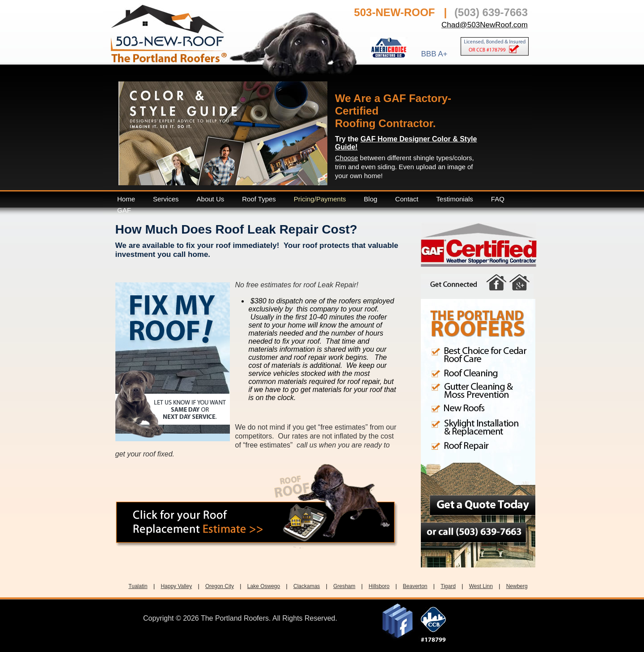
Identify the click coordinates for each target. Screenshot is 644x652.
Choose (347, 158)
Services (166, 199)
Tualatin (138, 586)
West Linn (481, 586)
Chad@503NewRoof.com (485, 25)
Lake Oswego (264, 586)
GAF (124, 210)
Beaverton (415, 586)
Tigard (448, 586)
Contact (407, 199)
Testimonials (455, 199)
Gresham (344, 586)
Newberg (517, 586)
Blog (371, 199)
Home (126, 199)
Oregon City (220, 586)
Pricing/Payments (320, 199)
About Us (211, 199)
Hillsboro (379, 586)
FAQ (498, 199)
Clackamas (307, 586)
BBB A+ (434, 54)
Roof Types (259, 199)
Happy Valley (176, 586)
